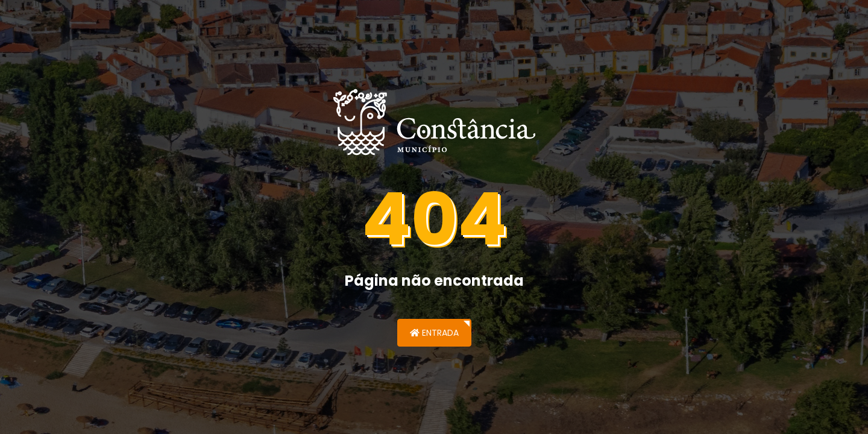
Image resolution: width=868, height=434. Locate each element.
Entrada (434, 333)
